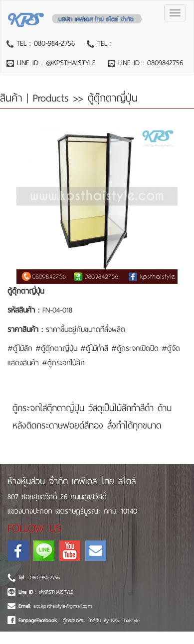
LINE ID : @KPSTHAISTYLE (55, 63)
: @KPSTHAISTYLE (46, 592)
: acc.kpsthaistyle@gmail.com (55, 606)
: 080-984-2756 (39, 578)
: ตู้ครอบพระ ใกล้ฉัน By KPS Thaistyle (79, 620)
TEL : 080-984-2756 (44, 43)
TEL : (103, 43)
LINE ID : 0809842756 (149, 63)
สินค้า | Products (37, 98)
